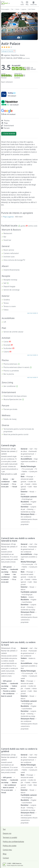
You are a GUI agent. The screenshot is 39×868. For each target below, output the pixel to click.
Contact (6, 858)
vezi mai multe (32, 313)
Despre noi (7, 833)
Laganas (24, 9)
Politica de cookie (10, 846)
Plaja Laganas (9, 217)
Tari (12, 9)
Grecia (17, 9)
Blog (5, 854)
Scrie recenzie (9, 134)
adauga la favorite (8, 51)
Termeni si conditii (10, 837)
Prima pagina (5, 9)
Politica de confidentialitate (13, 842)
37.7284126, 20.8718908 (15, 58)
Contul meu (7, 850)
